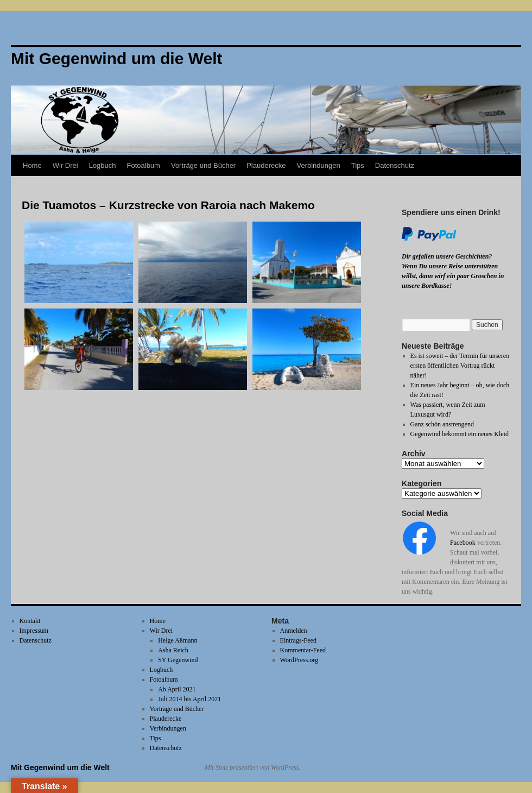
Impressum (34, 631)
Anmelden (294, 631)
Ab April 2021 (177, 689)
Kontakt (30, 621)
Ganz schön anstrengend (442, 424)
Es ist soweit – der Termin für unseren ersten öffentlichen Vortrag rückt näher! (460, 366)
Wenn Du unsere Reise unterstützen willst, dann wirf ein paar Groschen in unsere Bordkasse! (453, 276)
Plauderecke (266, 165)
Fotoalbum (144, 165)
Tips (358, 165)
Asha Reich (173, 650)
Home (32, 165)
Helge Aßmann (178, 640)
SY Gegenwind (178, 660)
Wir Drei (65, 165)
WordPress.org (299, 660)
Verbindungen (318, 165)
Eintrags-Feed (298, 640)
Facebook (463, 543)
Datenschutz (395, 165)
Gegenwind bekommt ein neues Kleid (460, 434)
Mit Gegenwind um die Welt (60, 767)
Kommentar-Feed (303, 650)
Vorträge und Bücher (203, 165)
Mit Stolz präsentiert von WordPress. (252, 767)
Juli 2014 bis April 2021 (189, 699)
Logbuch (103, 165)
